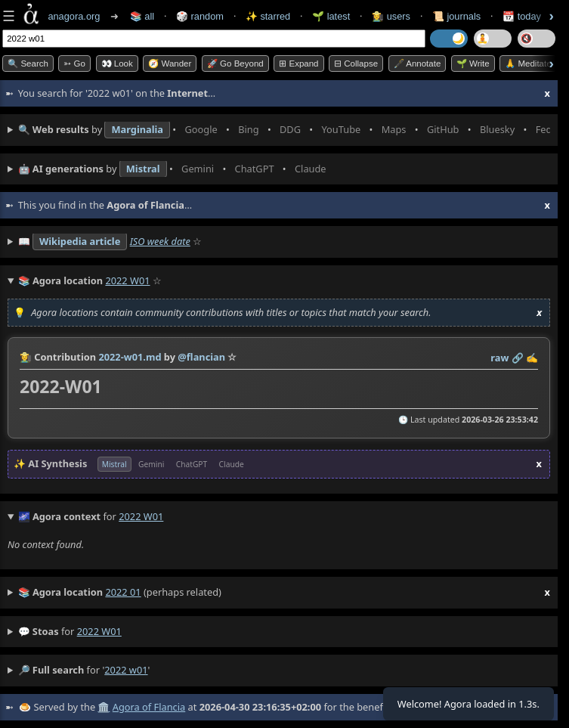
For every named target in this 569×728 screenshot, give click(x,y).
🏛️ (104, 707)
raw (499, 358)
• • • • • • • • (284, 130)
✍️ (532, 358)
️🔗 (518, 358)
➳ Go (74, 64)
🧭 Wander (170, 64)
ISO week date (160, 241)
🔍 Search (28, 64)
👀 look (117, 64)
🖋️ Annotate (417, 64)
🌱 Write (473, 64)
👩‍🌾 (26, 357)
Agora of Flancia (149, 707)
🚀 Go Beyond (235, 64)
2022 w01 (99, 631)
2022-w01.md (130, 357)
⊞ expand (298, 64)
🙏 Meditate (528, 64)
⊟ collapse (356, 64)
